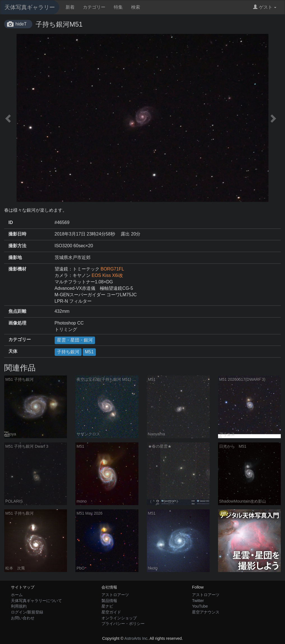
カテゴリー (94, 7)
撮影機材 (17, 269)
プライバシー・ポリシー (123, 624)
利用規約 (19, 606)
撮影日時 (17, 234)
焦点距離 (17, 311)
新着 (70, 7)
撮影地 (15, 257)
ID (11, 222)
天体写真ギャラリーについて (36, 601)
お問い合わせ (23, 618)
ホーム (17, 595)
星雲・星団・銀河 (75, 340)
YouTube (200, 606)
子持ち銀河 (68, 352)
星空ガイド (111, 612)
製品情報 (109, 601)
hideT (21, 24)
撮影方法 (17, 246)
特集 (118, 7)
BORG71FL (112, 269)
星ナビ (107, 606)
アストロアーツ (115, 595)
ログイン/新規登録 (27, 612)
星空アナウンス (206, 612)
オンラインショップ (119, 618)
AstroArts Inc (136, 638)
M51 (89, 352)
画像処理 (17, 323)
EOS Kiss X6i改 (107, 275)
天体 (13, 351)
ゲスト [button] (265, 7)
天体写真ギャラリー (30, 7)
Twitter (198, 601)
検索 (136, 7)
